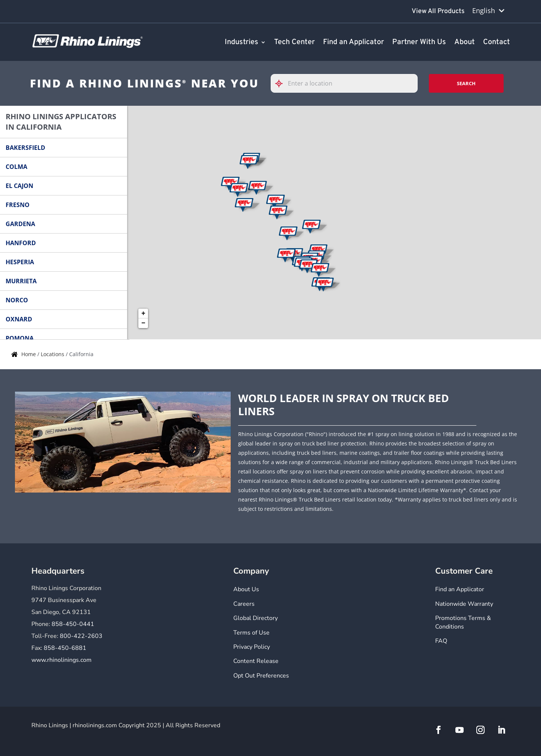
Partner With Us (419, 43)
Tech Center (294, 43)
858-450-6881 (65, 648)
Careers (244, 604)
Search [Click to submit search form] (466, 83)
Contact (497, 43)
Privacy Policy (252, 647)
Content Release (256, 661)
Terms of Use (251, 633)
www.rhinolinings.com (62, 660)
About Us (246, 589)
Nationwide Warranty (464, 604)
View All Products (438, 11)
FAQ (441, 641)
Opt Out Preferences (261, 676)
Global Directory (256, 618)
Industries (242, 43)
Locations (53, 354)
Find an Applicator (354, 43)
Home (29, 354)
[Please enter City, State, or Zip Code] (344, 83)
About (465, 43)
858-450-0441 (73, 624)
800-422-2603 (81, 636)
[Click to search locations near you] (282, 84)
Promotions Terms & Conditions (463, 622)
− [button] (143, 323)
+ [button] (143, 314)
